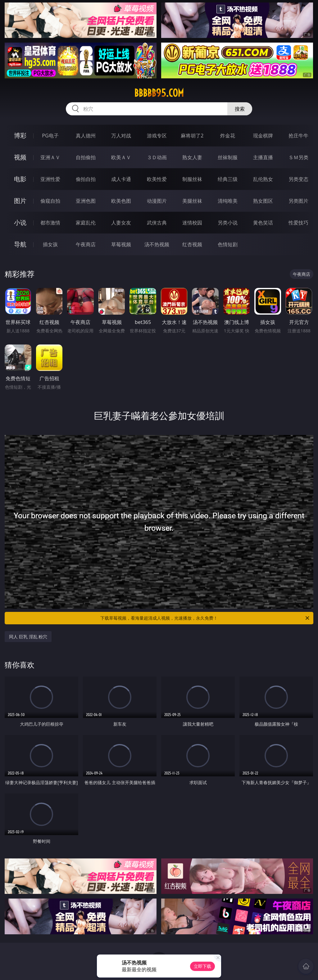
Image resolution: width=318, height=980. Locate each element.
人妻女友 (121, 223)
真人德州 (86, 136)
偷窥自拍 (50, 201)
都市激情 (50, 223)
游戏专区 (157, 136)
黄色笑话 (263, 223)
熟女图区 (263, 201)
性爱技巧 (298, 223)
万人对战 (121, 136)
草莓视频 (121, 244)
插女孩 (50, 244)
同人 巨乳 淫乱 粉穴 (28, 637)
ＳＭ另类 (298, 157)
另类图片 (298, 201)
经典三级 (228, 179)
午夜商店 (86, 244)
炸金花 (228, 136)
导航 (20, 244)
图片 (20, 201)
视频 (20, 157)
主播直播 (263, 157)
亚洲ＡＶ (50, 157)
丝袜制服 (228, 157)
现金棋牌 (263, 136)
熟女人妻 (192, 157)
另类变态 (298, 179)
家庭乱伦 (86, 223)
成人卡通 (121, 179)
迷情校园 (192, 223)
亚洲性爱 (50, 179)
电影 (20, 179)
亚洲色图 (86, 201)
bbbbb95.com (159, 93)
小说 (20, 222)
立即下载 (202, 966)
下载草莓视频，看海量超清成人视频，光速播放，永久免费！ (205, 618)
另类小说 (228, 223)
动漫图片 (157, 201)
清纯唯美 (228, 201)
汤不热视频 (157, 244)
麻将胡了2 (192, 136)
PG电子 (50, 136)
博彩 (20, 135)
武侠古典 (157, 223)
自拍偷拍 (86, 157)
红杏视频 (192, 244)
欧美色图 (121, 201)
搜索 (240, 109)
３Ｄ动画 (157, 157)
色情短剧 (228, 244)
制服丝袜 (192, 179)
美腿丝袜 (192, 201)
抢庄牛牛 (298, 136)
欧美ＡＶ (121, 157)
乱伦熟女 (263, 179)
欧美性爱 (157, 179)
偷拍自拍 (86, 179)
